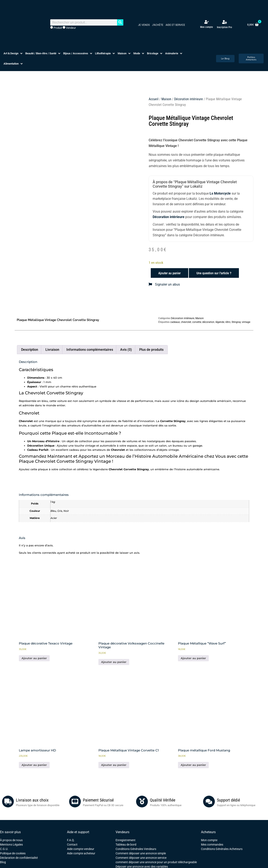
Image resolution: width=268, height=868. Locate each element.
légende (220, 322)
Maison (166, 99)
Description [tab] (30, 350)
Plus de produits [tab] (151, 350)
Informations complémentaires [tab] (90, 350)
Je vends (144, 25)
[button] (13, 53)
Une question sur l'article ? (214, 273)
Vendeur (69, 28)
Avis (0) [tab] (126, 350)
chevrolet (186, 322)
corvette (197, 322)
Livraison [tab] (52, 350)
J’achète (158, 25)
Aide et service (175, 25)
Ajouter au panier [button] (34, 658)
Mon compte (207, 27)
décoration (208, 322)
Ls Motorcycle (220, 193)
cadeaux (175, 322)
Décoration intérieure (189, 99)
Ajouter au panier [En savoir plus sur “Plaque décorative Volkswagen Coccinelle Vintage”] (114, 662)
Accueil (154, 99)
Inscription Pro (224, 27)
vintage (246, 322)
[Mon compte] (207, 22)
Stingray (236, 322)
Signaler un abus (164, 284)
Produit (56, 28)
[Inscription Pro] (224, 22)
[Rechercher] (120, 22)
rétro (228, 322)
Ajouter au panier (169, 273)
